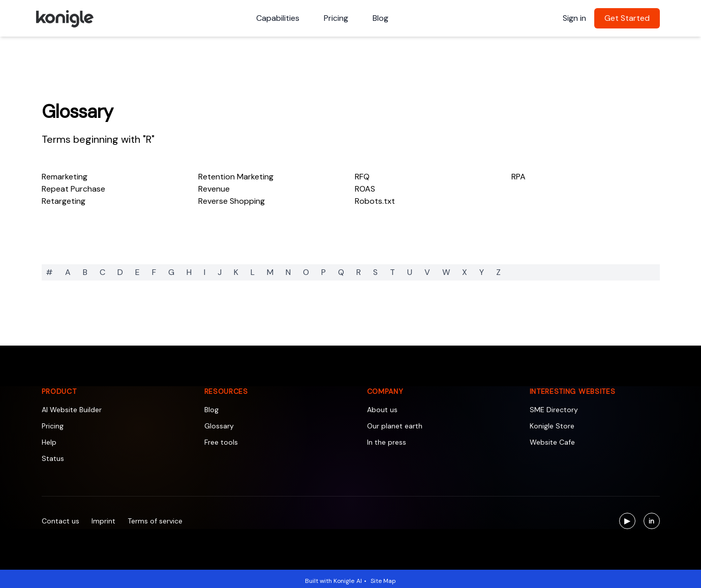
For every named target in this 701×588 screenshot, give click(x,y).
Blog (380, 18)
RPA (519, 177)
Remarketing (65, 177)
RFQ (362, 177)
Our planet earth (395, 426)
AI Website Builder (72, 410)
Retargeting (64, 201)
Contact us (60, 521)
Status (53, 458)
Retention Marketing (236, 177)
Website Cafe (552, 442)
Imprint (103, 521)
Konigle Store (552, 426)
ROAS (365, 189)
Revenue (214, 189)
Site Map (383, 581)
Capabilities (278, 18)
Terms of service (155, 521)
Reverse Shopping (232, 201)
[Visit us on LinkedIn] (652, 521)
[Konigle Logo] (64, 18)
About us (382, 410)
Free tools (221, 442)
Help (49, 442)
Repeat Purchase (73, 189)
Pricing (336, 18)
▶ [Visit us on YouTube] (630, 522)
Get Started (627, 18)
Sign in (574, 18)
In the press (387, 442)
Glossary (78, 112)
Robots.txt (375, 201)
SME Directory (554, 410)
